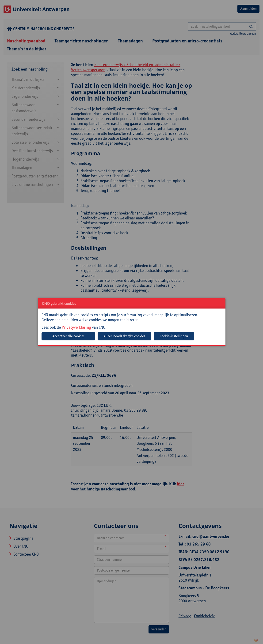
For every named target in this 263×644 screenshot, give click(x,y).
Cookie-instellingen (174, 336)
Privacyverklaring (76, 327)
